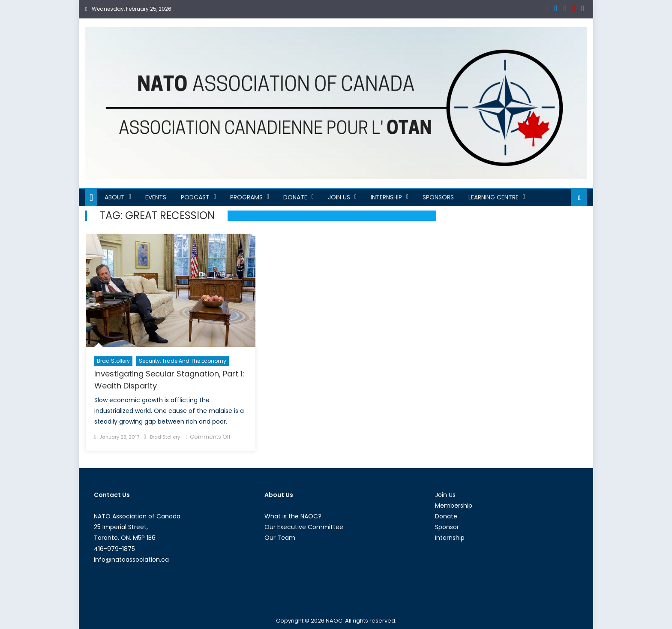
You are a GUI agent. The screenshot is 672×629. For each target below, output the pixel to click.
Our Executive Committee (304, 527)
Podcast (195, 197)
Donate (295, 197)
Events (156, 197)
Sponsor (447, 527)
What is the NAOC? (293, 516)
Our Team (280, 538)
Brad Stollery (113, 361)
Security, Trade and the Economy (183, 361)
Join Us (339, 197)
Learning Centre (493, 197)
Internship (386, 197)
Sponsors (438, 197)
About (115, 197)
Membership (454, 506)
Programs (246, 197)
